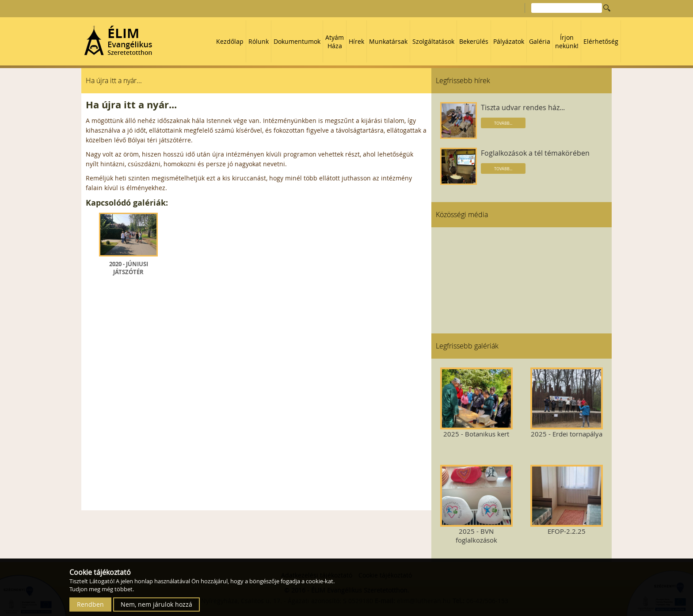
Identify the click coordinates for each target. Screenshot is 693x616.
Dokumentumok (297, 41)
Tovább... (503, 123)
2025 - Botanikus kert (476, 403)
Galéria (540, 41)
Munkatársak (388, 41)
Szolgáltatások (433, 41)
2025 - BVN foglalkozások (476, 505)
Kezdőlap (230, 41)
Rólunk (259, 41)
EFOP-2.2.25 (566, 500)
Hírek (356, 41)
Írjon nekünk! (567, 42)
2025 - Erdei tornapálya (566, 403)
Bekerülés (474, 41)
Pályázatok (509, 41)
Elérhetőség (601, 41)
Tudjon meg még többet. (102, 589)
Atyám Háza (335, 42)
